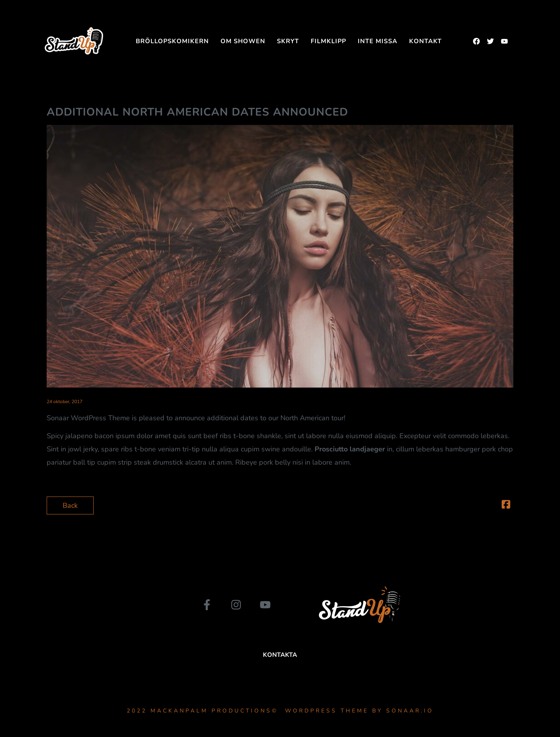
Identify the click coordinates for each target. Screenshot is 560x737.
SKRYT (288, 41)
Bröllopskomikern (172, 41)
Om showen (243, 41)
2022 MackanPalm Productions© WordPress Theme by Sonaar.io (280, 711)
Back (70, 505)
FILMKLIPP (328, 41)
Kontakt (425, 41)
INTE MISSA (378, 41)
